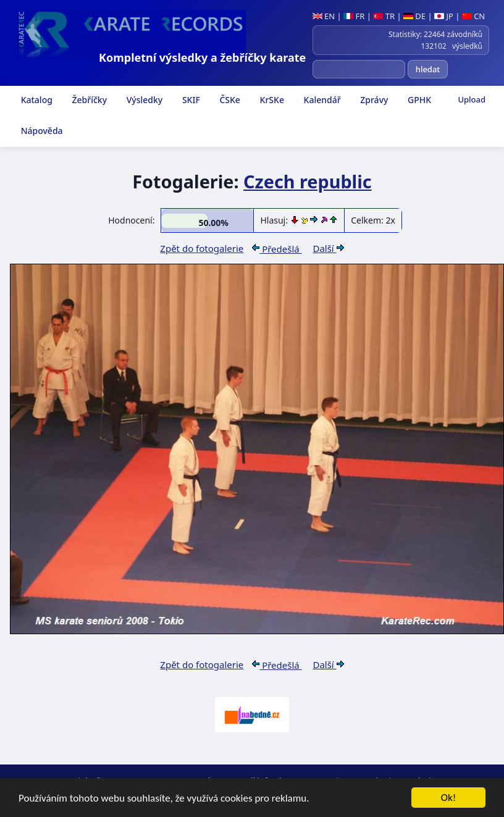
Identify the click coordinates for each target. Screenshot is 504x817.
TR (384, 16)
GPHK (418, 100)
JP (444, 16)
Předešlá (277, 249)
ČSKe (229, 100)
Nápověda (41, 131)
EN (324, 16)
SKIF (190, 100)
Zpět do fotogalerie (202, 248)
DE (414, 16)
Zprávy (373, 100)
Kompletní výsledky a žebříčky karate (202, 57)
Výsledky (143, 100)
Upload (472, 99)
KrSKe (271, 100)
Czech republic (308, 181)
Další (328, 248)
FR (354, 16)
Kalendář (321, 100)
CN (473, 16)
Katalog (36, 100)
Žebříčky (88, 100)
